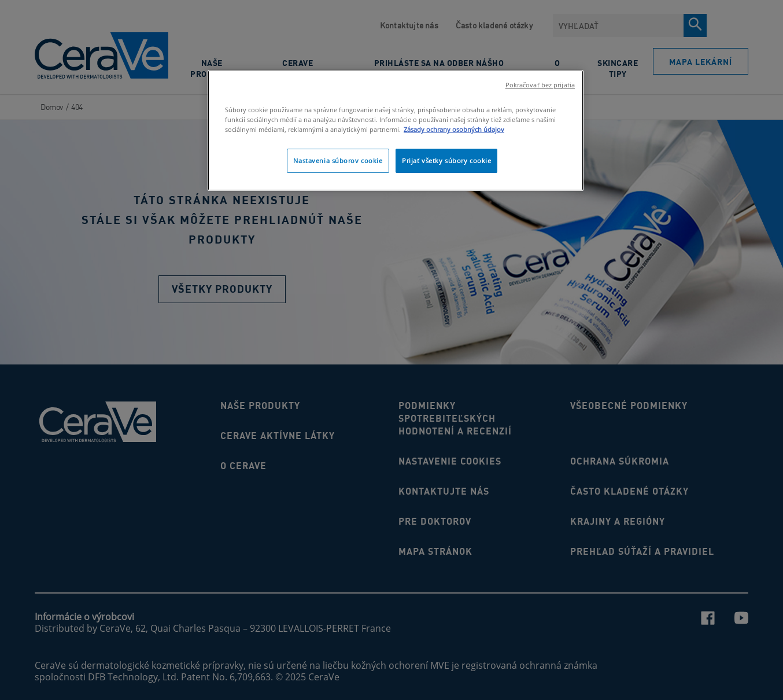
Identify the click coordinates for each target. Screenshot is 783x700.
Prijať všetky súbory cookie (446, 161)
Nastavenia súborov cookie (338, 161)
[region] (396, 130)
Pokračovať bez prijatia (540, 85)
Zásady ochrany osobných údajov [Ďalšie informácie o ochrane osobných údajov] (454, 129)
